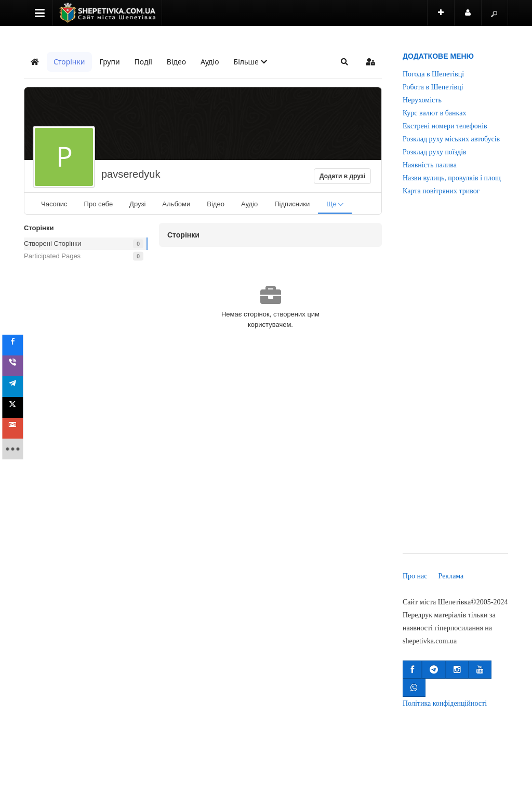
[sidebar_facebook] (17, 345)
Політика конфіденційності (445, 703)
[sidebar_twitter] (17, 407)
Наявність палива (430, 165)
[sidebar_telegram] (17, 387)
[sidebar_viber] (17, 366)
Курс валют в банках (434, 113)
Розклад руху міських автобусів (451, 139)
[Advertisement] (455, 382)
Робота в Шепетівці (433, 87)
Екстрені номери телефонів (445, 126)
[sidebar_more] (17, 449)
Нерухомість (422, 100)
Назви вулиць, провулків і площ (452, 178)
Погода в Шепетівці (433, 74)
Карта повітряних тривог (441, 191)
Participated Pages (52, 256)
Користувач (473, 17)
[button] (250, 62)
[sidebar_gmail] (17, 428)
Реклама (451, 576)
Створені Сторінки (52, 243)
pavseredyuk (131, 174)
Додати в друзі (342, 176)
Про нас (415, 576)
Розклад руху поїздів (435, 152)
